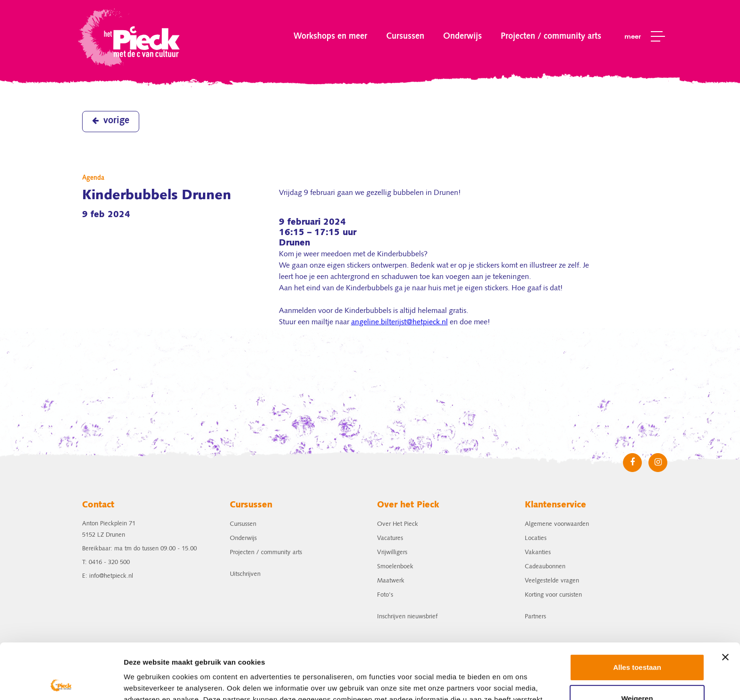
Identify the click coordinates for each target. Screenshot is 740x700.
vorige (111, 121)
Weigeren (637, 643)
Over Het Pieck (398, 524)
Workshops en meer (330, 36)
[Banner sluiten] (725, 602)
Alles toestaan (637, 612)
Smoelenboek (395, 567)
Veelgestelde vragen (552, 581)
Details (135, 681)
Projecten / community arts (551, 36)
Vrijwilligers (392, 552)
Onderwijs (462, 36)
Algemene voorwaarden (557, 524)
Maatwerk (391, 581)
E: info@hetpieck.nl (108, 576)
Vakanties (538, 552)
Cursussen (405, 36)
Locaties (536, 538)
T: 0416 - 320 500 (106, 562)
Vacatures (390, 538)
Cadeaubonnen (545, 567)
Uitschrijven (245, 574)
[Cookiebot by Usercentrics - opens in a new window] (61, 682)
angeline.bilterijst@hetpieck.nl (399, 322)
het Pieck (130, 37)
